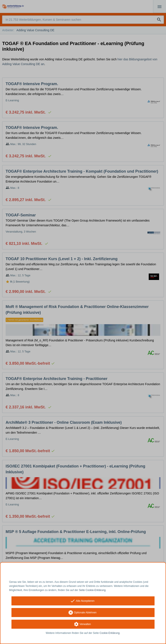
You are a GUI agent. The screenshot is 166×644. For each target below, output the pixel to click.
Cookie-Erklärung (110, 633)
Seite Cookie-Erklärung (92, 590)
